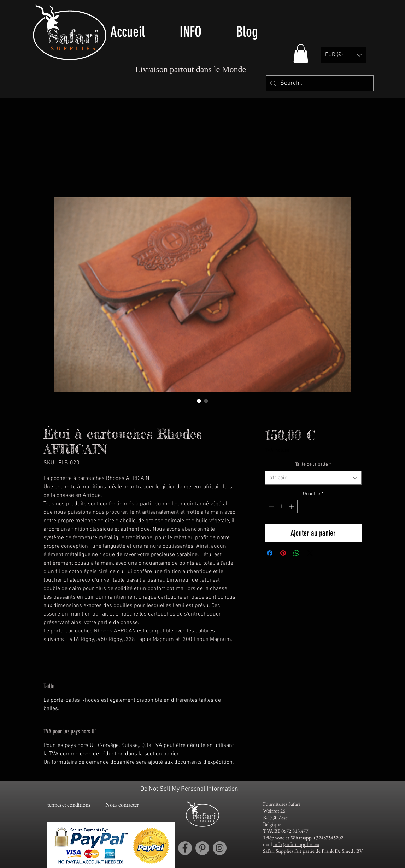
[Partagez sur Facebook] (270, 553)
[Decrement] (271, 507)
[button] (301, 53)
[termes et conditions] (69, 805)
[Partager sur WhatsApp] (297, 553)
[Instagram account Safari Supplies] (220, 848)
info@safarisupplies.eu (296, 844)
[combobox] (313, 478)
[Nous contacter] (122, 805)
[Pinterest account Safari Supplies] (202, 848)
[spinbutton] (281, 507)
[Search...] (319, 83)
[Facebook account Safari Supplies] (185, 848)
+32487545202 (328, 837)
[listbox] (344, 55)
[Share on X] (310, 553)
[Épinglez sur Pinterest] (283, 553)
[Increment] (292, 507)
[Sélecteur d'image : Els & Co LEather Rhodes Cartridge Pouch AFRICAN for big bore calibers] (199, 401)
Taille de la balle (313, 465)
